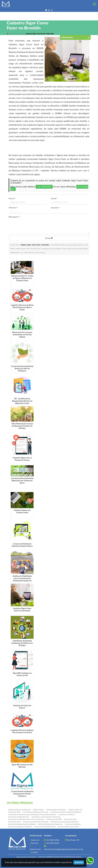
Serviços (35, 843)
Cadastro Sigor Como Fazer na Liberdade (22, 609)
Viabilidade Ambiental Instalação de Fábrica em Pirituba (22, 643)
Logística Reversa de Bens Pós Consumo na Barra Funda (22, 307)
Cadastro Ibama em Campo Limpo (22, 511)
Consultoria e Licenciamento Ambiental (46, 817)
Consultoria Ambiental (67, 814)
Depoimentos (35, 849)
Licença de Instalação (73, 824)
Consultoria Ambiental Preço (19, 817)
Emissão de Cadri (70, 819)
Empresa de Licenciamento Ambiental (65, 822)
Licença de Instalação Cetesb (45, 827)
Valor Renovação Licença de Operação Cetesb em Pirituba (22, 426)
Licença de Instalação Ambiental (20, 827)
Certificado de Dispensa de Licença (36, 812)
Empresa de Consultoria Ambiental (36, 822)
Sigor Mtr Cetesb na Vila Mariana (22, 766)
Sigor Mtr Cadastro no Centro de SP (22, 674)
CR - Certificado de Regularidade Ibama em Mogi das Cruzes (22, 401)
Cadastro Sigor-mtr (75, 810)
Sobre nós (35, 840)
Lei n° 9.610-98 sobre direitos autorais (33, 252)
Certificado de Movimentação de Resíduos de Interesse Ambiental (32, 814)
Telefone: (13, 208)
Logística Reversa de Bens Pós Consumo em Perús (22, 731)
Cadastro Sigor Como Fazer (56, 810)
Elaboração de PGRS (54, 819)
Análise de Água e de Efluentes (20, 810)
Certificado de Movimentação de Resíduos (66, 812)
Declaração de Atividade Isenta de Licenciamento (26, 819)
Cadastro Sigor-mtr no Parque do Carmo (22, 459)
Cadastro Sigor (38, 810)
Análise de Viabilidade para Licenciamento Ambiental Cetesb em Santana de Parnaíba (22, 579)
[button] (95, 4)
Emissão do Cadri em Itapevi (22, 707)
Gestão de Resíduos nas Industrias (50, 824)
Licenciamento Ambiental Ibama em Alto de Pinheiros (22, 368)
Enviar (49, 238)
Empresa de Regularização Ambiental (22, 824)
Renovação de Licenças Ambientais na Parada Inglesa (22, 334)
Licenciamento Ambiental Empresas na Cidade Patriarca (22, 794)
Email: (54, 198)
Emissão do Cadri (15, 822)
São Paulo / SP (73, 840)
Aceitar (79, 862)
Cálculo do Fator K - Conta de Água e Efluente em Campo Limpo (22, 278)
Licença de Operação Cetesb (68, 827)
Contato (34, 852)
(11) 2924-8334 (44, 187)
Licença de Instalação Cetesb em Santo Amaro (22, 545)
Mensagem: (14, 217)
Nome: (12, 198)
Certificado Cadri (14, 812)
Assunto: (55, 208)
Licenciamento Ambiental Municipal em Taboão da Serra (22, 481)
